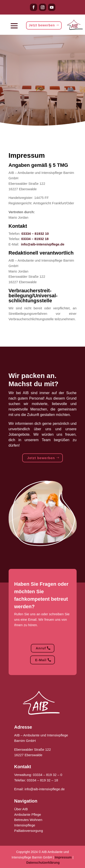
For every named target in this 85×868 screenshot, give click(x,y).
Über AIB (21, 809)
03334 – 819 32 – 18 (42, 780)
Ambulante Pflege (28, 814)
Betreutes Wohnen (28, 820)
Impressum (63, 857)
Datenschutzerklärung (43, 863)
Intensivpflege (25, 825)
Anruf (41, 648)
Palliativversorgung (29, 831)
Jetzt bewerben (42, 25)
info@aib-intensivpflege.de (43, 244)
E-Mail (41, 660)
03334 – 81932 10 (35, 234)
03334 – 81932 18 (35, 239)
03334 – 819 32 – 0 (47, 775)
